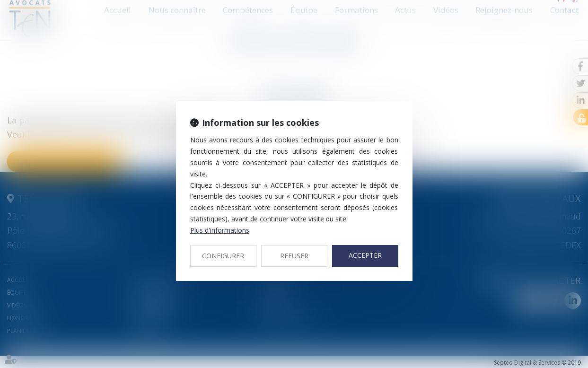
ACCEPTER (365, 255)
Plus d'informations (220, 230)
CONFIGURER (223, 256)
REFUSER (294, 256)
